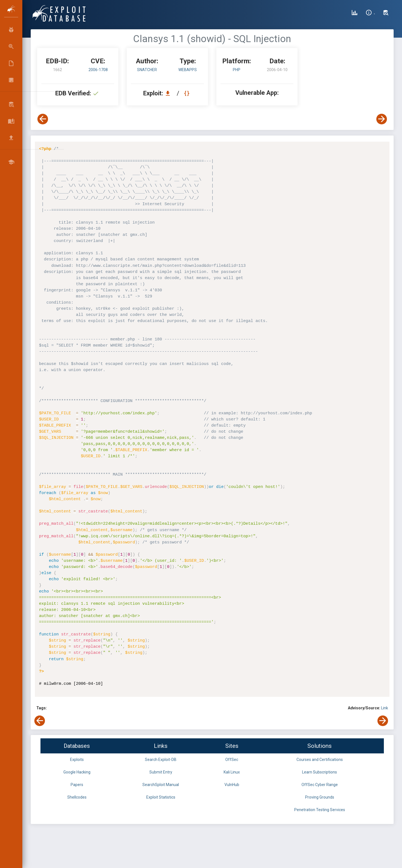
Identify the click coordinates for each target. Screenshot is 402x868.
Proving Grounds (320, 797)
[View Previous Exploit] (43, 119)
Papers (77, 785)
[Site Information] (370, 13)
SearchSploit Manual (161, 785)
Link (385, 708)
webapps (188, 70)
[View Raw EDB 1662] (187, 93)
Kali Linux (232, 772)
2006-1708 (98, 70)
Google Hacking (77, 772)
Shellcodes (77, 797)
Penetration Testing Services (320, 810)
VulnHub (232, 785)
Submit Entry (161, 772)
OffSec (232, 760)
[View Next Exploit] (382, 119)
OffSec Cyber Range (320, 785)
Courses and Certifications (320, 760)
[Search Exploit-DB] (386, 13)
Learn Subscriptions (320, 772)
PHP (237, 70)
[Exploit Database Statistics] (355, 13)
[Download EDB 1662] (169, 93)
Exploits (77, 760)
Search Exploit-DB (161, 760)
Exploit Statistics (161, 797)
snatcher (147, 70)
